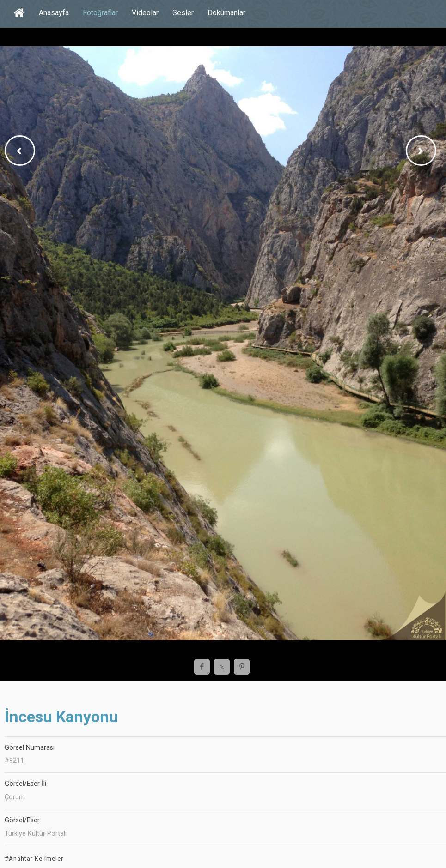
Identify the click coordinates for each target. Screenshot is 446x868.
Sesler (183, 13)
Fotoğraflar (100, 13)
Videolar (145, 13)
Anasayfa (54, 13)
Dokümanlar (226, 13)
